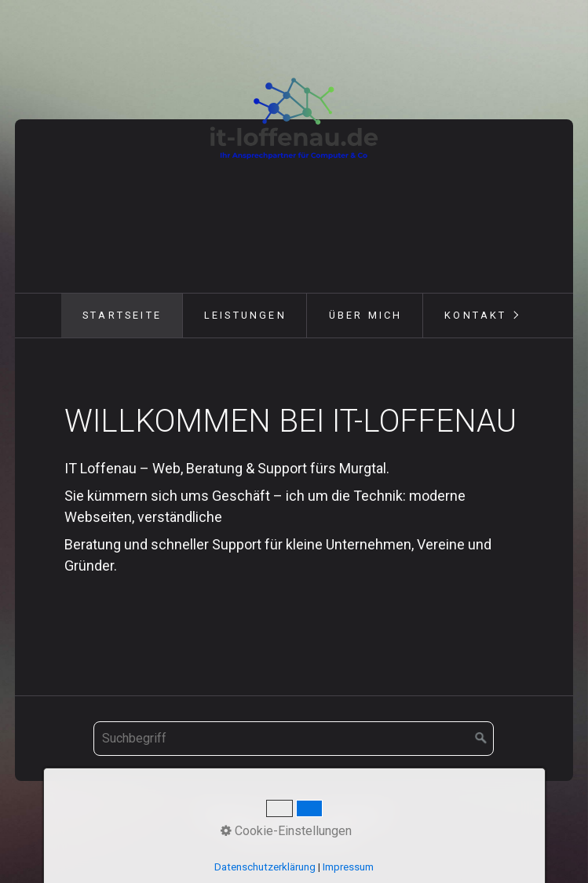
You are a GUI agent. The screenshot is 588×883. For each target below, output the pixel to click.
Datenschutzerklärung (265, 867)
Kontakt (475, 315)
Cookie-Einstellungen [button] (286, 831)
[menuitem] (122, 316)
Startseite (122, 315)
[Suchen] (481, 739)
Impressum (348, 867)
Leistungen (245, 315)
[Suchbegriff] (294, 739)
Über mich (366, 315)
